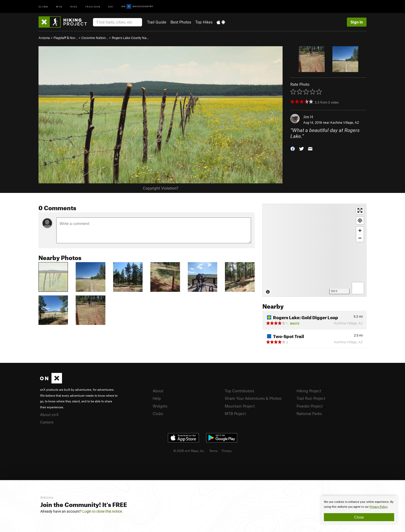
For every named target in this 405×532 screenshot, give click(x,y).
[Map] (314, 250)
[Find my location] (360, 220)
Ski (111, 6)
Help (157, 398)
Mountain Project (240, 406)
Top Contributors (239, 391)
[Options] (358, 288)
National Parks (309, 413)
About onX (49, 414)
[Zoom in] (360, 230)
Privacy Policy (379, 507)
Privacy (227, 451)
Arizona (44, 38)
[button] (293, 148)
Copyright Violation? (161, 188)
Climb (43, 6)
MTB (59, 6)
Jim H (308, 117)
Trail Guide (157, 22)
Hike (74, 6)
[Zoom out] (360, 238)
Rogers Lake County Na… (130, 38)
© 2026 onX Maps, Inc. (189, 451)
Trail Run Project (311, 398)
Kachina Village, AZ (345, 122)
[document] (359, 510)
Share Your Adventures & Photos (253, 398)
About (158, 391)
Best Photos (181, 22)
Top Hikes (204, 22)
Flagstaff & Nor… (66, 38)
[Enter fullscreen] (360, 210)
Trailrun (93, 6)
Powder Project (310, 406)
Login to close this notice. (103, 511)
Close (359, 517)
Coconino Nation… (95, 38)
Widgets (160, 406)
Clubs (158, 413)
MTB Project (235, 413)
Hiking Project (309, 391)
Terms (213, 451)
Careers (47, 422)
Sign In (357, 22)
